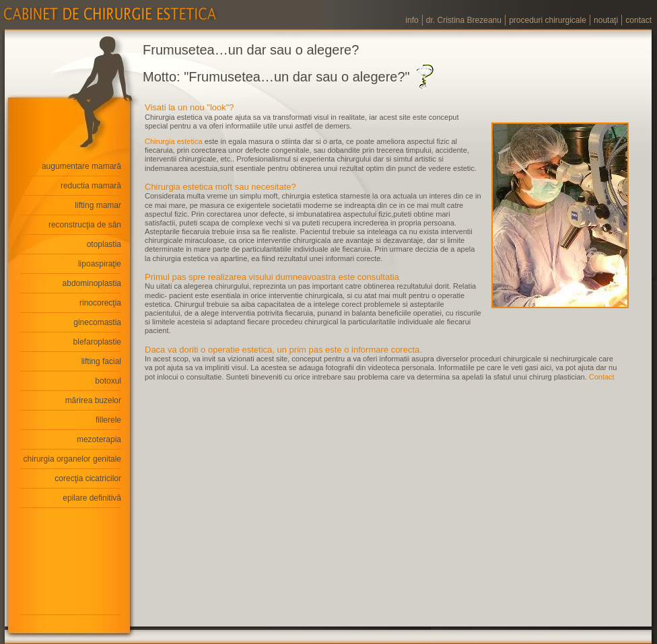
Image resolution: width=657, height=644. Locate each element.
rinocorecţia (100, 303)
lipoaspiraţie (100, 264)
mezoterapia (99, 439)
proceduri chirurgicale (548, 20)
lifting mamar (98, 205)
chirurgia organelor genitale (72, 459)
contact (638, 20)
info (412, 20)
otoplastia (104, 244)
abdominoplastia (92, 283)
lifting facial (101, 361)
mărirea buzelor (93, 400)
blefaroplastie (97, 342)
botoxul (108, 381)
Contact (602, 377)
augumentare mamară (81, 166)
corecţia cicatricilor (88, 478)
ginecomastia (97, 322)
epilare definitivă (92, 498)
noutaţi (606, 20)
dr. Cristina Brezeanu (464, 20)
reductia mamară (91, 186)
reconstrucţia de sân (85, 225)
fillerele (108, 420)
